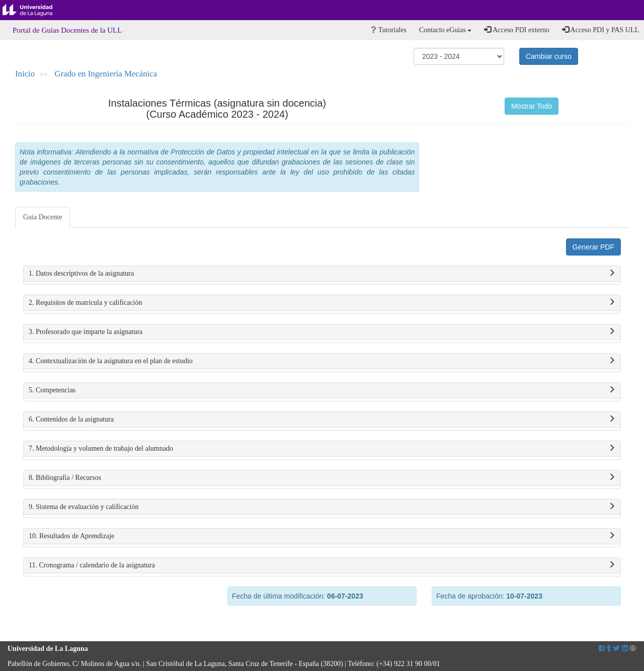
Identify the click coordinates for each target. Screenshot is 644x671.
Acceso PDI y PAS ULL (600, 30)
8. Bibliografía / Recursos (322, 478)
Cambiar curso (549, 56)
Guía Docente (43, 217)
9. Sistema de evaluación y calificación (322, 507)
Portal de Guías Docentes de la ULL (67, 30)
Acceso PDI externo (516, 30)
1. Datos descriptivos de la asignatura (322, 274)
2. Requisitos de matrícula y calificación (322, 303)
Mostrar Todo (532, 106)
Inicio (25, 74)
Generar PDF (593, 247)
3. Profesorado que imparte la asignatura (322, 332)
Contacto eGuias (445, 30)
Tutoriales (389, 30)
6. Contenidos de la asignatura (322, 420)
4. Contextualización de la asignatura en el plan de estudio (322, 361)
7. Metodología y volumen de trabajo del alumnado (322, 449)
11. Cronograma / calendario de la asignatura (322, 565)
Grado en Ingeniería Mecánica (106, 74)
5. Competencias (322, 390)
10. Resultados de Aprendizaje (322, 536)
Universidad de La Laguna (35, 10)
